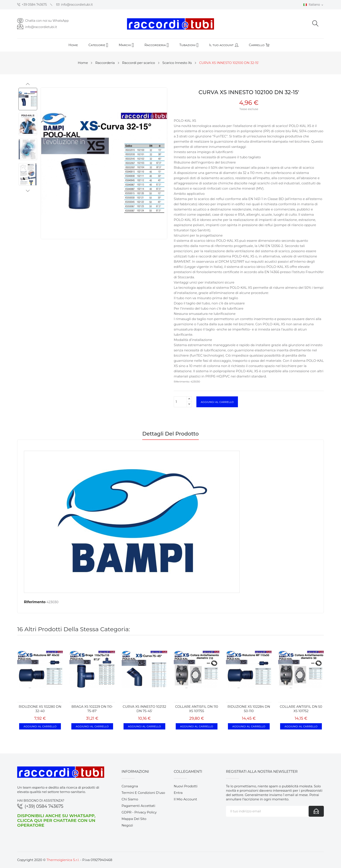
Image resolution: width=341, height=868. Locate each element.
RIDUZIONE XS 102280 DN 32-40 (40, 709)
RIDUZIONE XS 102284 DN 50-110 (249, 709)
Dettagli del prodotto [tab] (170, 434)
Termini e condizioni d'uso (143, 793)
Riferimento (35, 602)
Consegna (130, 786)
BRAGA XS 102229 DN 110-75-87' (92, 709)
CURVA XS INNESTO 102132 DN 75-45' (144, 709)
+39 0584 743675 (32, 5)
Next (28, 191)
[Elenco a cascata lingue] (314, 5)
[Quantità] (180, 402)
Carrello (259, 45)
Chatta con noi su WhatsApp (47, 21)
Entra (178, 793)
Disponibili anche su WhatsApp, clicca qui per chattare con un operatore (56, 820)
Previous (28, 84)
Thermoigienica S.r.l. (63, 860)
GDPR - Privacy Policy (139, 812)
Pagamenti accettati (138, 806)
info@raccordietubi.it (75, 5)
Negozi (127, 825)
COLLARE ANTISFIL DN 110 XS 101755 (196, 709)
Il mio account (185, 799)
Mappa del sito (134, 819)
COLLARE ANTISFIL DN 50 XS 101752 (301, 709)
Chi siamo (130, 799)
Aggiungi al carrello (217, 402)
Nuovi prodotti (186, 786)
